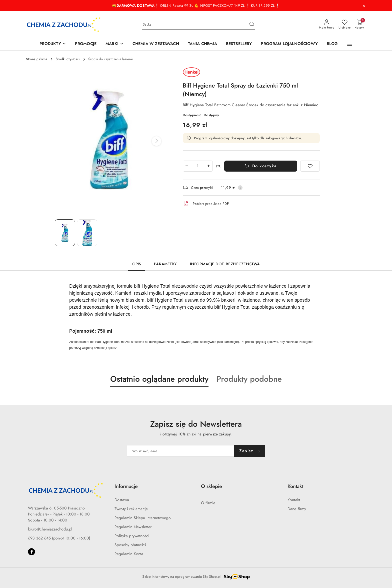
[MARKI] (114, 44)
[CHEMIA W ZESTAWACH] (156, 44)
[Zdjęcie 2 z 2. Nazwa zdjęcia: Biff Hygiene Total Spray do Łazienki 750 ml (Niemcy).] (87, 233)
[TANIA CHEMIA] (202, 44)
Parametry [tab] (165, 264)
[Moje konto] (327, 25)
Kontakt (294, 500)
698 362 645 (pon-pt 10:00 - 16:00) (59, 538)
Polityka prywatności (132, 536)
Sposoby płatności (130, 545)
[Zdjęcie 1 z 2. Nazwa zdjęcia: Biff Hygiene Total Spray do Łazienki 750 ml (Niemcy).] (65, 233)
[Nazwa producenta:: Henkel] (191, 72)
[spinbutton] (198, 166)
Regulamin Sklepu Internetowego (143, 518)
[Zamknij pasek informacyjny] (364, 6)
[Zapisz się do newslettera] (181, 451)
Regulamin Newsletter (133, 527)
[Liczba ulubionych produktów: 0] (345, 25)
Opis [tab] (137, 264)
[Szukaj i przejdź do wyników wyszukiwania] (252, 25)
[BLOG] (332, 44)
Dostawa (122, 500)
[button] (350, 44)
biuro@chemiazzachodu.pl (50, 529)
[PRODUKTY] (53, 44)
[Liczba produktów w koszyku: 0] (359, 25)
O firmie (208, 503)
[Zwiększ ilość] (209, 166)
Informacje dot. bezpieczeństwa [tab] (225, 264)
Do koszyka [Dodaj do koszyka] (261, 166)
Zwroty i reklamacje (131, 509)
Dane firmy (297, 509)
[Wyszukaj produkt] (198, 25)
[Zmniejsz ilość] (187, 166)
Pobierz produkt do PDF (206, 204)
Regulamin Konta (129, 554)
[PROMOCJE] (86, 44)
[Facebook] (31, 552)
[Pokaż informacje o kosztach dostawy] (240, 188)
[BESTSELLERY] (239, 44)
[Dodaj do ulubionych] (310, 166)
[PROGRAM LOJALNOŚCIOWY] (289, 44)
